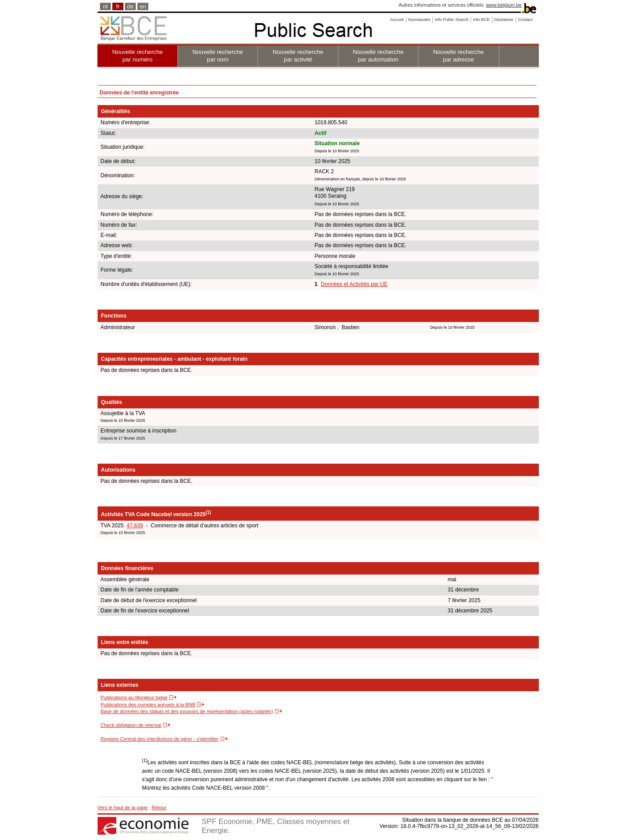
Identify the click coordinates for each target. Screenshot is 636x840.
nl (105, 6)
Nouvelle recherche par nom (218, 56)
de (130, 6)
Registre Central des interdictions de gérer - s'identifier (160, 739)
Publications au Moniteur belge (134, 697)
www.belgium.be (504, 5)
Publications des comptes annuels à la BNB (148, 705)
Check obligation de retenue (131, 725)
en (143, 6)
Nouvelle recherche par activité (298, 56)
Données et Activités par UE (354, 284)
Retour (159, 807)
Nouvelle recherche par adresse (459, 56)
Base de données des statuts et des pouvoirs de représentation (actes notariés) (187, 711)
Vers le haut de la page (123, 807)
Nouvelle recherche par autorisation (378, 56)
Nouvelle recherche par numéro (138, 56)
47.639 (135, 526)
